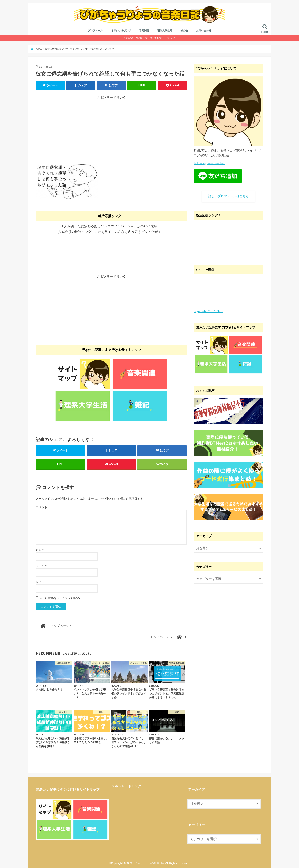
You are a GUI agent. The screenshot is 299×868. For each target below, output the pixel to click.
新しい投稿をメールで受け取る (60, 598)
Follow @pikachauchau (210, 163)
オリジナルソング (121, 31)
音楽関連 (144, 31)
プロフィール (95, 31)
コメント (42, 507)
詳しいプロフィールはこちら (229, 196)
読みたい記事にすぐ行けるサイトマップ (151, 38)
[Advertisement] (111, 129)
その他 (184, 31)
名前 (40, 550)
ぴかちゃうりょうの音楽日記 (147, 863)
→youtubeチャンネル (208, 311)
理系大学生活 (165, 31)
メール (41, 566)
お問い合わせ (204, 31)
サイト (40, 582)
